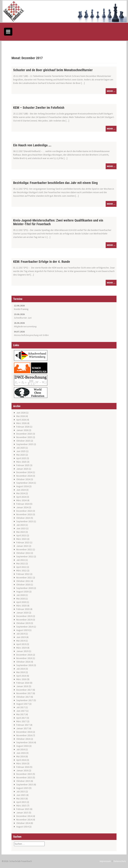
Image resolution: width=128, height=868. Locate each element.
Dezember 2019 (24, 616)
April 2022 (21, 567)
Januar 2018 (22, 686)
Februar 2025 (23, 465)
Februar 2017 (23, 725)
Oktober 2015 (23, 781)
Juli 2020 (21, 595)
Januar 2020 (22, 613)
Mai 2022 (21, 563)
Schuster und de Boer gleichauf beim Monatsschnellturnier (53, 70)
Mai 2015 (21, 799)
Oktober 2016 (23, 739)
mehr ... (111, 91)
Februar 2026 (23, 427)
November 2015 (24, 777)
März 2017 (21, 721)
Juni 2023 (21, 528)
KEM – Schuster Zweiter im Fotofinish (39, 108)
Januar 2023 (22, 546)
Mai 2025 (21, 455)
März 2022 (21, 570)
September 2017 (25, 700)
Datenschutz (120, 861)
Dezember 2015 (24, 774)
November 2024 (24, 476)
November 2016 (24, 735)
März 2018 (21, 679)
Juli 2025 (21, 448)
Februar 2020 (23, 609)
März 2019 (21, 648)
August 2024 (22, 486)
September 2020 (25, 588)
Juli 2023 (21, 525)
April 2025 (21, 458)
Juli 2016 (21, 749)
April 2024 (21, 497)
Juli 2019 (21, 634)
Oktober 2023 (23, 518)
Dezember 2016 (24, 732)
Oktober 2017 (23, 697)
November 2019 (24, 620)
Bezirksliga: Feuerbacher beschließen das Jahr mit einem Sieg (55, 183)
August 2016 (22, 746)
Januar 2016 (22, 770)
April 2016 (21, 760)
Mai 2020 (21, 599)
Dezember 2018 (24, 655)
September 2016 (25, 742)
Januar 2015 (22, 813)
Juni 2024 (21, 490)
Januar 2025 (22, 469)
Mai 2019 (21, 641)
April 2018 (21, 676)
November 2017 (24, 693)
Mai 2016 (21, 756)
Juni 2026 (21, 413)
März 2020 (21, 606)
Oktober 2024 (23, 479)
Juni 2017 (21, 711)
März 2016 (21, 763)
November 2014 (24, 820)
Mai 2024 (21, 493)
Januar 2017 (22, 728)
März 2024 (21, 500)
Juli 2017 (21, 707)
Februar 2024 (23, 504)
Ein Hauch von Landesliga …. (32, 145)
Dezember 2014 (24, 816)
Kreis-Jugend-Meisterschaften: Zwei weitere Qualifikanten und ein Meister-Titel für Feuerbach (58, 222)
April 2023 (21, 535)
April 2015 (21, 802)
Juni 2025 (21, 451)
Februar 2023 (23, 542)
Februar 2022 (23, 574)
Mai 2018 (21, 672)
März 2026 (21, 423)
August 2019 (22, 630)
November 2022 (24, 549)
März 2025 (21, 462)
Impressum (105, 861)
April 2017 (21, 718)
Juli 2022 (21, 560)
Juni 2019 (21, 637)
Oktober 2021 (23, 581)
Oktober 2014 (23, 823)
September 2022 (25, 556)
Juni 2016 (21, 753)
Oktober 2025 (23, 441)
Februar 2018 (23, 683)
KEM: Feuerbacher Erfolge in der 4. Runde (42, 262)
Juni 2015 (21, 795)
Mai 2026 (21, 416)
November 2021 (24, 577)
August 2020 (22, 592)
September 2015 (25, 784)
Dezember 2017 (24, 690)
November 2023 (24, 514)
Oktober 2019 (23, 623)
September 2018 (25, 665)
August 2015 (22, 788)
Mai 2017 (21, 714)
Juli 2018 (21, 669)
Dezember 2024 (24, 472)
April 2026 (21, 420)
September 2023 (25, 521)
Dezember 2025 (24, 434)
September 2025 (25, 444)
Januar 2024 (22, 507)
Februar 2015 (23, 809)
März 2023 (21, 539)
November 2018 (24, 658)
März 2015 (21, 806)
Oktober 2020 (23, 585)
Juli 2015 (21, 791)
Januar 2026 (22, 430)
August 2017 (22, 704)
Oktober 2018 (23, 662)
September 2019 (25, 627)
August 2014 (22, 827)
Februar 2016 (23, 767)
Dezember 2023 (24, 511)
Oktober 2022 (23, 553)
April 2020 (21, 602)
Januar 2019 (22, 651)
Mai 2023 (21, 532)
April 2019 (21, 644)
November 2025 (24, 437)
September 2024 (25, 483)
